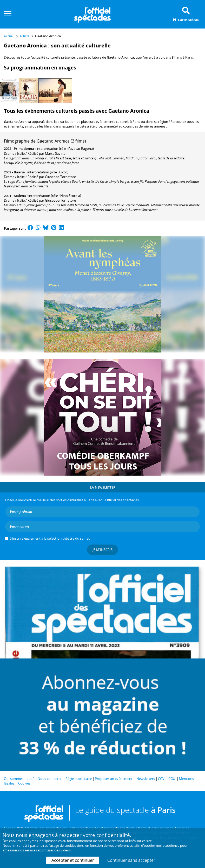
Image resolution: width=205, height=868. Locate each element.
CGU (172, 779)
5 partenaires (38, 845)
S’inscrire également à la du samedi (51, 538)
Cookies (24, 783)
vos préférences (121, 845)
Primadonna (24, 149)
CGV (161, 779)
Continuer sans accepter (131, 860)
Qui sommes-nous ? (19, 779)
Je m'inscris (103, 550)
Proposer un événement (114, 779)
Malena (20, 196)
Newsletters (146, 779)
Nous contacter (50, 779)
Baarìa (19, 172)
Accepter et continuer (73, 860)
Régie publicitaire (79, 779)
